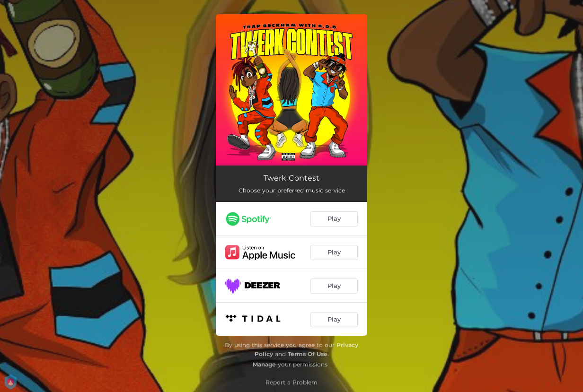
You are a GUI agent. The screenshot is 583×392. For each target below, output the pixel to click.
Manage (264, 364)
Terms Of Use (308, 354)
